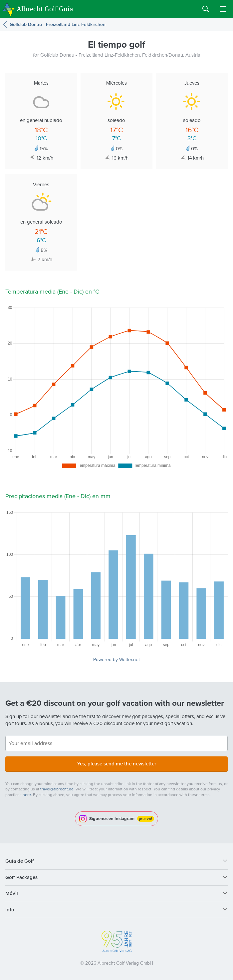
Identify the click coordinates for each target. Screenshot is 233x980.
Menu (223, 9)
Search (206, 9)
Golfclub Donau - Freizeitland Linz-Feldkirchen (58, 24)
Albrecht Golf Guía (45, 8)
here (27, 795)
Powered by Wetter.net (116, 660)
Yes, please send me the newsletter (117, 764)
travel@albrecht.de (57, 789)
